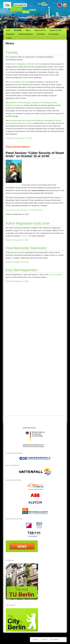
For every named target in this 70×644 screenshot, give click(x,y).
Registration (10, 34)
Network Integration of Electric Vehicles (26, 64)
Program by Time (40, 30)
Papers (28, 30)
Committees (41, 34)
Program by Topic (56, 30)
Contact (9, 38)
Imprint (36, 640)
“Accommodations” (56, 274)
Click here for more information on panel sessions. (24, 210)
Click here (25, 236)
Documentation (54, 34)
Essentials (18, 30)
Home (8, 30)
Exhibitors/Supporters (26, 34)
